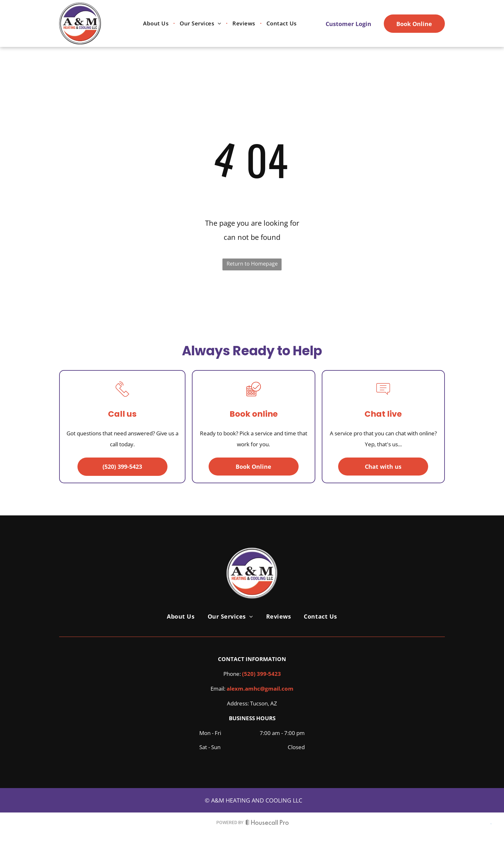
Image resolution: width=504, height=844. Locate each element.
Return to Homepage (252, 264)
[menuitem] (157, 24)
